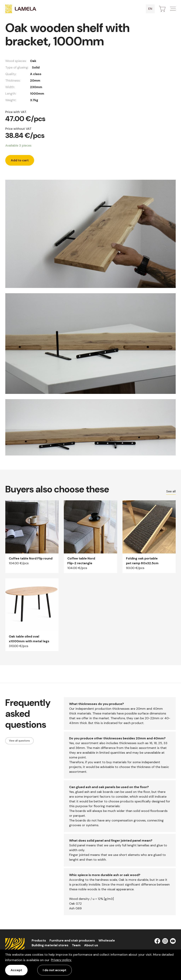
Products (39, 940)
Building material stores (50, 945)
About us (91, 945)
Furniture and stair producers (72, 940)
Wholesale (107, 940)
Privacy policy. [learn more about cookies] (61, 960)
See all (171, 491)
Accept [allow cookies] (16, 970)
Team (76, 945)
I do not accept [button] (55, 970)
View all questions (19, 741)
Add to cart (20, 160)
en (150, 9)
